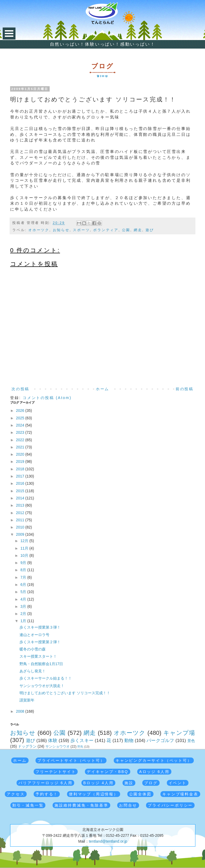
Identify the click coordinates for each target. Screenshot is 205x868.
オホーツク (39, 230)
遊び (150, 230)
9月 (24, 563)
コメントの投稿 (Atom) (47, 398)
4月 (24, 599)
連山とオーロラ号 (34, 635)
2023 (21, 432)
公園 (126, 230)
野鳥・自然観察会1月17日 (41, 664)
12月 (25, 541)
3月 (24, 606)
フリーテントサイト (56, 772)
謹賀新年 (27, 700)
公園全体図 (140, 794)
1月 (24, 621)
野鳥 (80, 747)
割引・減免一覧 (28, 805)
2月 (24, 614)
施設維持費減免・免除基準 (81, 805)
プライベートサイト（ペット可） (71, 760)
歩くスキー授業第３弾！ (40, 627)
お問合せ (128, 805)
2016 (21, 483)
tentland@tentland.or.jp (108, 841)
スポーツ (81, 230)
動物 (129, 741)
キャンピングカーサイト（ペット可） (154, 760)
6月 (24, 585)
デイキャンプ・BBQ (108, 772)
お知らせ (61, 230)
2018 (21, 469)
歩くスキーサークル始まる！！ (46, 678)
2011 (21, 520)
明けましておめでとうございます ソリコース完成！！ (65, 693)
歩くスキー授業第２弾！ (40, 642)
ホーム (102, 389)
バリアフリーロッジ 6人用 (45, 783)
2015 (21, 491)
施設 (129, 783)
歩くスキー (82, 741)
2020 (21, 454)
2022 (21, 440)
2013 (21, 505)
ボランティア (106, 230)
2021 (21, 447)
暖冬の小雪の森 (33, 649)
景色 (191, 741)
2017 (21, 476)
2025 (21, 418)
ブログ (151, 783)
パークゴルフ (160, 741)
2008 (21, 711)
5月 (24, 592)
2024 (21, 425)
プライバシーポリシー (170, 805)
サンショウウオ (58, 747)
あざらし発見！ (33, 671)
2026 (21, 411)
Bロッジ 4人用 (98, 783)
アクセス (16, 794)
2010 (21, 527)
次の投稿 (20, 389)
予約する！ (47, 794)
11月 (25, 548)
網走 (138, 230)
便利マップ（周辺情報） (94, 794)
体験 (53, 741)
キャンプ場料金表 (180, 794)
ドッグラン (27, 746)
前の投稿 (185, 389)
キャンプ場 (179, 733)
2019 (21, 461)
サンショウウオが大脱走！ (42, 686)
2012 (21, 513)
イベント (178, 783)
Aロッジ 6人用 (154, 772)
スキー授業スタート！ (38, 656)
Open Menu (9, 33)
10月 (25, 555)
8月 (24, 570)
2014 (21, 498)
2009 (21, 534)
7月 (24, 577)
